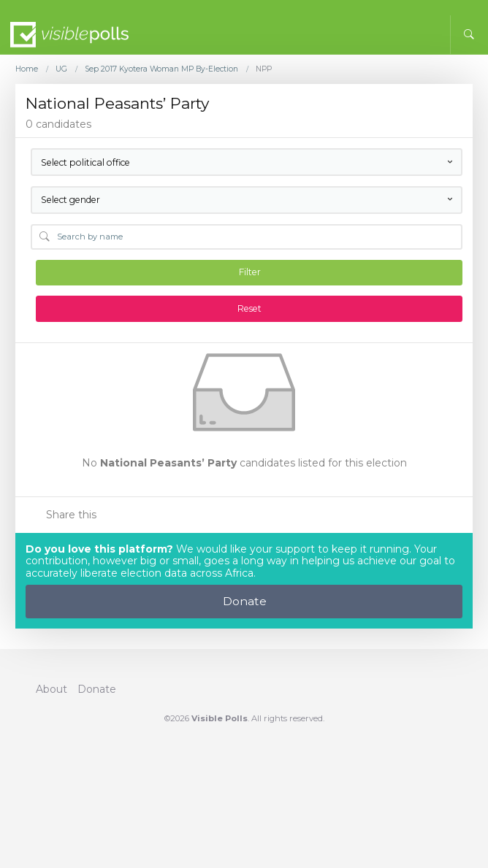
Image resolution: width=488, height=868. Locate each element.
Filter (250, 272)
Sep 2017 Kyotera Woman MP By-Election (161, 69)
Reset (249, 308)
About (52, 689)
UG (61, 69)
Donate (245, 601)
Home (27, 69)
